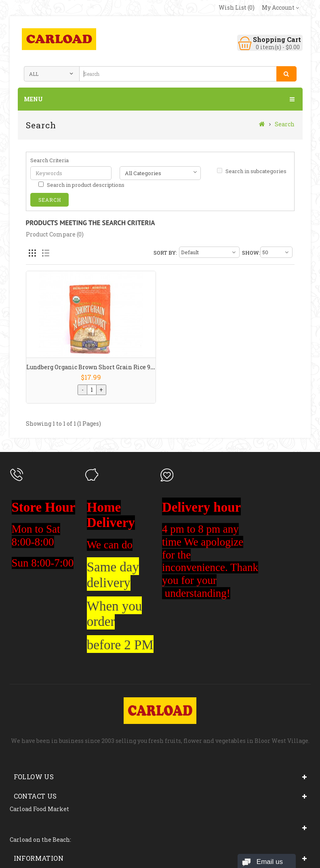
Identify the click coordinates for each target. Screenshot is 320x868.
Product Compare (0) (55, 234)
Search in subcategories (252, 171)
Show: (250, 253)
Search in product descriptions (81, 185)
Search (285, 124)
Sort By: (165, 253)
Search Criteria (49, 160)
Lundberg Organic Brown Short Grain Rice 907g (93, 367)
